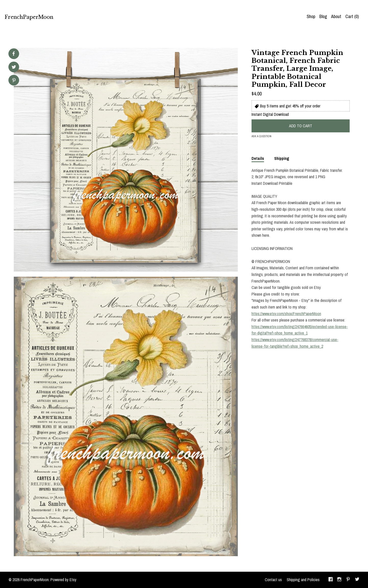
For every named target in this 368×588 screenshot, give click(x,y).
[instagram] (339, 580)
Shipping (282, 158)
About (336, 16)
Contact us (273, 580)
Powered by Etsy (63, 580)
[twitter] (357, 580)
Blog (323, 16)
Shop (311, 16)
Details (258, 158)
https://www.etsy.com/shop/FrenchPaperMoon (286, 314)
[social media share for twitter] (14, 68)
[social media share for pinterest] (14, 81)
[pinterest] (348, 580)
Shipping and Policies (303, 580)
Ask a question (261, 136)
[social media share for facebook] (14, 54)
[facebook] (331, 580)
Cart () (352, 16)
